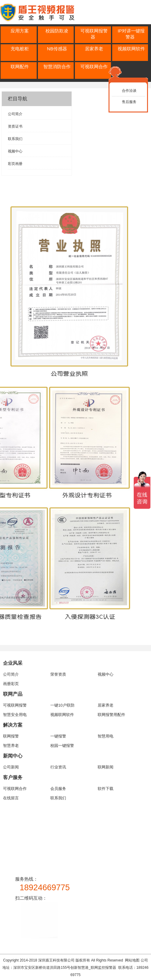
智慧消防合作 (57, 67)
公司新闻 (11, 767)
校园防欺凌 (57, 31)
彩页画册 (15, 164)
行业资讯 (58, 767)
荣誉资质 (58, 674)
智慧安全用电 (15, 715)
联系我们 (15, 139)
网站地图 (132, 960)
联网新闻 (106, 767)
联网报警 (11, 736)
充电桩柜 (20, 49)
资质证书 (15, 126)
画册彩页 (11, 684)
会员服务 (58, 789)
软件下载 (106, 789)
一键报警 (58, 736)
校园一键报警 (62, 746)
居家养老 (94, 49)
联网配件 (20, 67)
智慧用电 (106, 736)
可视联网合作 (94, 67)
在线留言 (11, 798)
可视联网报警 (15, 705)
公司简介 (15, 114)
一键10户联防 (62, 705)
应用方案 (20, 31)
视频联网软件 (131, 49)
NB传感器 (57, 49)
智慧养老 (11, 746)
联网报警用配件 (111, 715)
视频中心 (15, 151)
